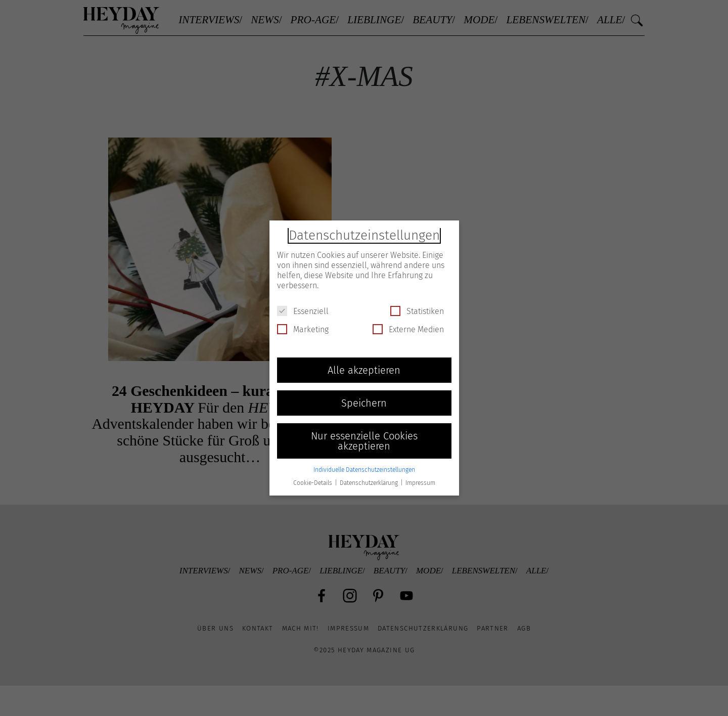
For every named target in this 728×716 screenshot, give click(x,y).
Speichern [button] (364, 403)
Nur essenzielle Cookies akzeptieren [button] (364, 441)
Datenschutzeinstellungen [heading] (364, 235)
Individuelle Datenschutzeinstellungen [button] (364, 470)
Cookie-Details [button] (313, 483)
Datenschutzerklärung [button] (370, 483)
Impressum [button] (420, 483)
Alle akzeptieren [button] (364, 370)
